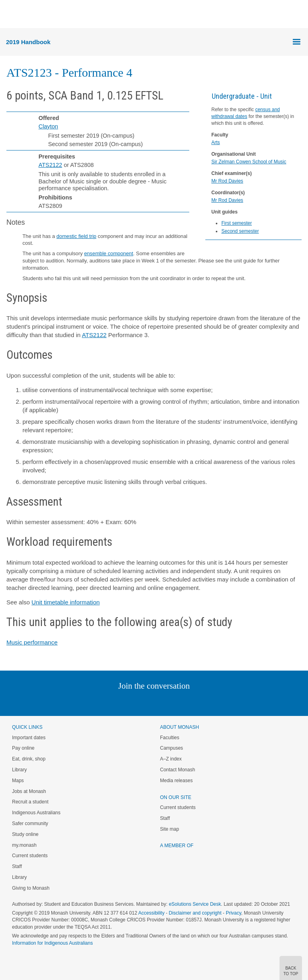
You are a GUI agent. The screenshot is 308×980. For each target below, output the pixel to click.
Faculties (170, 738)
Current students (30, 856)
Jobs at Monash (29, 791)
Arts (216, 142)
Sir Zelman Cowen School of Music (249, 162)
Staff (17, 866)
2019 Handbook (28, 42)
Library (19, 770)
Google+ (160, 702)
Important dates (29, 738)
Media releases (176, 781)
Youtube (192, 702)
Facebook (146, 702)
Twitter (131, 702)
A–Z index (171, 759)
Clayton (48, 126)
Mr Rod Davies (227, 181)
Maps (18, 781)
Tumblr (176, 702)
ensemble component (109, 253)
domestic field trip (77, 236)
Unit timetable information (66, 602)
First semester (237, 223)
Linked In (114, 702)
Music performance (32, 642)
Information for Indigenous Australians (52, 943)
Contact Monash (177, 770)
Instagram (97, 702)
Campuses (171, 748)
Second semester (240, 231)
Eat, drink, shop (29, 759)
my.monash (24, 845)
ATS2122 (50, 165)
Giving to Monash (31, 888)
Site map (169, 829)
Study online (25, 834)
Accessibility (151, 913)
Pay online (23, 748)
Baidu (210, 702)
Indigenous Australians (36, 813)
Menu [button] (10, 14)
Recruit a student (30, 802)
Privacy (233, 913)
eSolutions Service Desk (195, 904)
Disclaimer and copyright (195, 913)
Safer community (30, 823)
